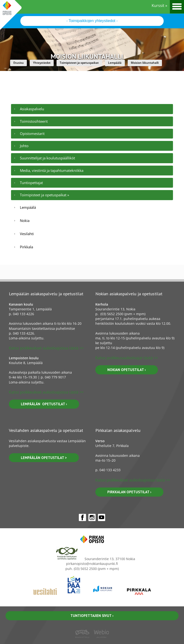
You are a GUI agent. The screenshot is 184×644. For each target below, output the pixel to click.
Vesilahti (27, 234)
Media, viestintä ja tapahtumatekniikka (52, 170)
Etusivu (19, 63)
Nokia (25, 220)
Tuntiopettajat (31, 183)
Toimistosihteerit (34, 121)
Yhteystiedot (42, 63)
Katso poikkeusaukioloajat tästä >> (127, 358)
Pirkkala (26, 247)
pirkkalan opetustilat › (129, 492)
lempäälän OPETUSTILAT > (44, 458)
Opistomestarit (32, 133)
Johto (24, 146)
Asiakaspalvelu (32, 109)
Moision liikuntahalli (145, 63)
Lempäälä (115, 63)
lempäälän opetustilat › (44, 404)
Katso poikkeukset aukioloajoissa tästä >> (46, 348)
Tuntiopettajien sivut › (92, 616)
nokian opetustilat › (127, 370)
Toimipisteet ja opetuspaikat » (44, 195)
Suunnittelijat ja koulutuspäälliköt (47, 158)
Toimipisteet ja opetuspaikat (79, 63)
